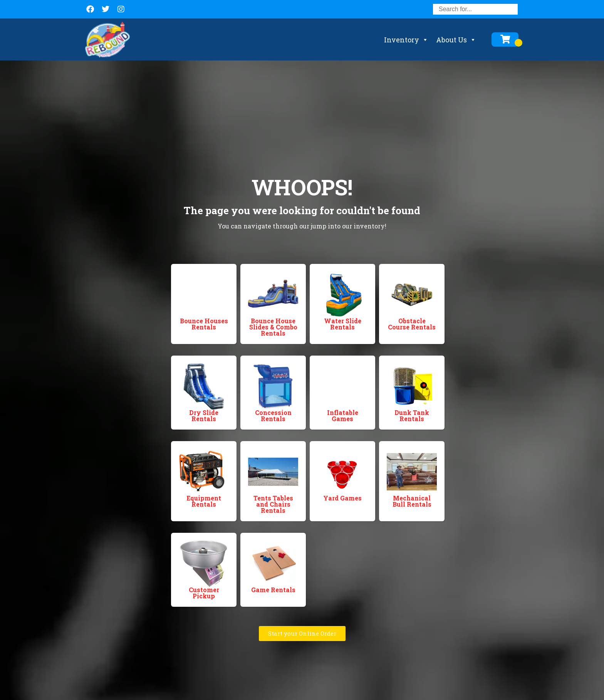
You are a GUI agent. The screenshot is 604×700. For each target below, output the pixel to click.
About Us (456, 40)
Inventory (406, 40)
